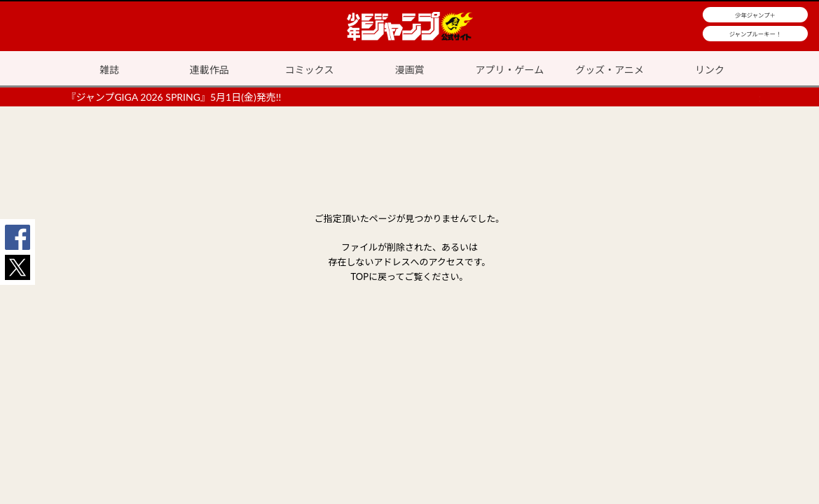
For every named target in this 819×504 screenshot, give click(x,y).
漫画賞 (410, 70)
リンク (710, 70)
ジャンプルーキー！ (756, 34)
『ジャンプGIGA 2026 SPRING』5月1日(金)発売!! (174, 97)
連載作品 (209, 70)
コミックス (310, 70)
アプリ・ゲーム (510, 70)
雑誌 (109, 70)
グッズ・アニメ (610, 70)
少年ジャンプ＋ (755, 15)
